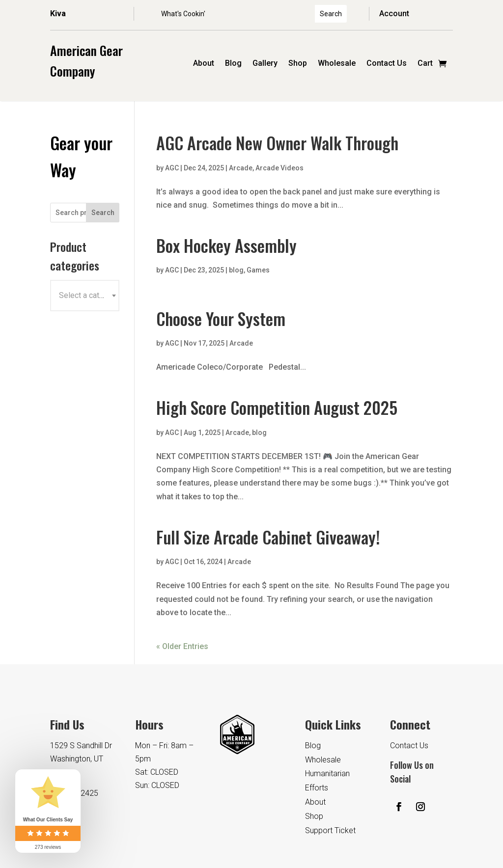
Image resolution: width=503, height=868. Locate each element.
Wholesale (337, 64)
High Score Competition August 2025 (277, 407)
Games (258, 270)
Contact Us (387, 64)
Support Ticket (330, 830)
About (204, 64)
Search (103, 213)
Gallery (265, 64)
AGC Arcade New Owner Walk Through (277, 143)
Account (394, 14)
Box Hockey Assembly (226, 245)
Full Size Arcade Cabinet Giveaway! (268, 537)
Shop (298, 64)
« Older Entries (182, 646)
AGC (172, 168)
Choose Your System (221, 318)
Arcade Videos (279, 168)
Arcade (241, 168)
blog (236, 270)
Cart (425, 64)
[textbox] (85, 296)
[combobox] (85, 296)
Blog (233, 64)
